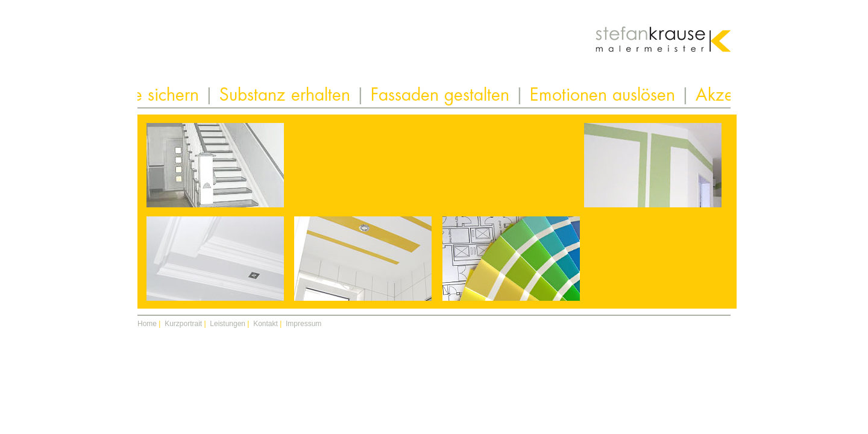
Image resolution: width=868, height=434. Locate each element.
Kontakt (266, 324)
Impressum (303, 324)
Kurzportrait (183, 324)
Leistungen (228, 324)
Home (147, 324)
